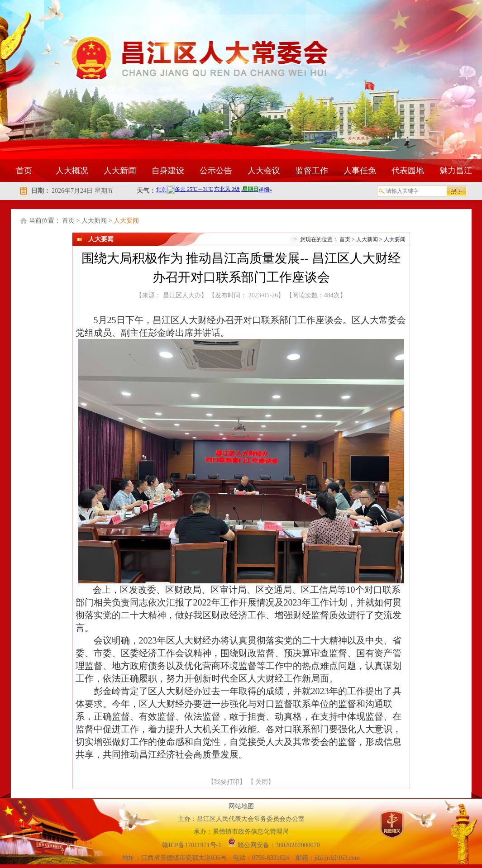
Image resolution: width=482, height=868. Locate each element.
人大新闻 (120, 171)
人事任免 (360, 171)
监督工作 (312, 171)
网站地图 (241, 806)
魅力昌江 (456, 171)
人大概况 (72, 171)
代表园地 (408, 171)
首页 (24, 171)
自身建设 (168, 171)
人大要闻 (126, 221)
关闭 (262, 782)
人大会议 (264, 171)
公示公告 (216, 171)
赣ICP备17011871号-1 (192, 845)
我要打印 (227, 782)
